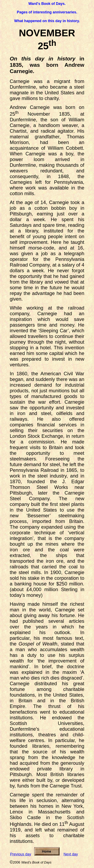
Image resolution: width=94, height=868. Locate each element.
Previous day (20, 854)
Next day (71, 854)
